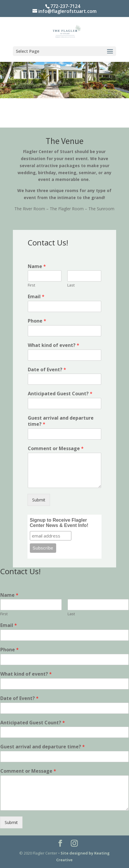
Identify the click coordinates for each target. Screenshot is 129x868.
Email (36, 297)
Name (37, 266)
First (31, 285)
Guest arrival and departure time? (61, 421)
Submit (39, 500)
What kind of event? (54, 345)
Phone (37, 321)
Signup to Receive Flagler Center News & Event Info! (59, 523)
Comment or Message (56, 449)
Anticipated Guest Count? (60, 394)
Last (71, 285)
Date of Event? (47, 370)
